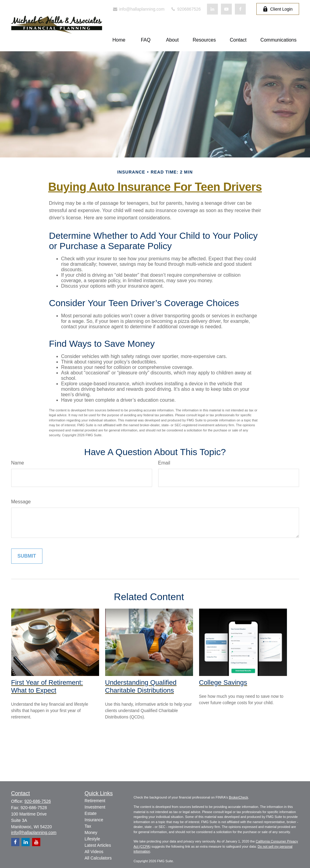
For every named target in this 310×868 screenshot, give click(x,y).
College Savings (223, 682)
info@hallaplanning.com (138, 9)
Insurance (94, 820)
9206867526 (186, 9)
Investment (95, 807)
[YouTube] (226, 9)
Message (21, 502)
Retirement (95, 801)
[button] (119, 40)
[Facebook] (240, 9)
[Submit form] (27, 556)
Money (91, 833)
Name (18, 463)
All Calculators (98, 858)
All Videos (94, 852)
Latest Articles (98, 845)
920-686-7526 (38, 801)
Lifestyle (92, 839)
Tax (88, 826)
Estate (91, 813)
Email (164, 463)
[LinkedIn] (212, 9)
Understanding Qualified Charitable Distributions (141, 686)
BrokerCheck (238, 797)
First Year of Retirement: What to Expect (47, 686)
